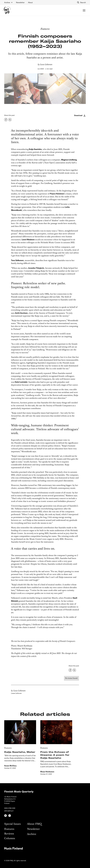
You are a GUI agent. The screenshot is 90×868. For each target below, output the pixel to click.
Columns (10, 838)
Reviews (9, 834)
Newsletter (20, 2)
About (30, 2)
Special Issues (12, 824)
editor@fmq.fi (9, 811)
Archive (32, 834)
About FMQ (34, 824)
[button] (8, 2)
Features (9, 829)
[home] (7, 10)
